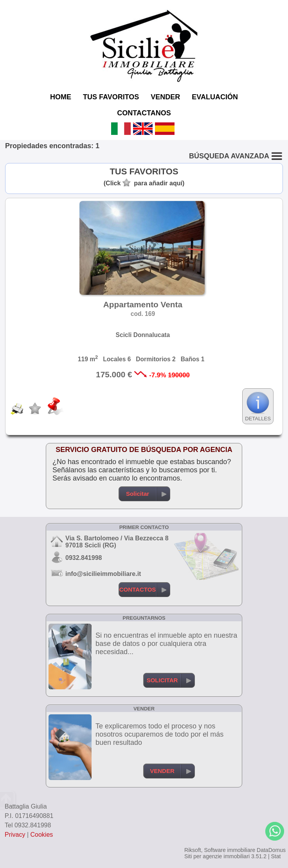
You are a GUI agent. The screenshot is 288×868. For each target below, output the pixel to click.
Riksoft (193, 850)
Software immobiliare (229, 850)
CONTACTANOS (144, 113)
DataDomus (271, 850)
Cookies (42, 835)
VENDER (165, 97)
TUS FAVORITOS (111, 97)
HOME (61, 97)
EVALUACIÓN (215, 97)
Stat (276, 856)
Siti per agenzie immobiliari (217, 856)
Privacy (15, 835)
